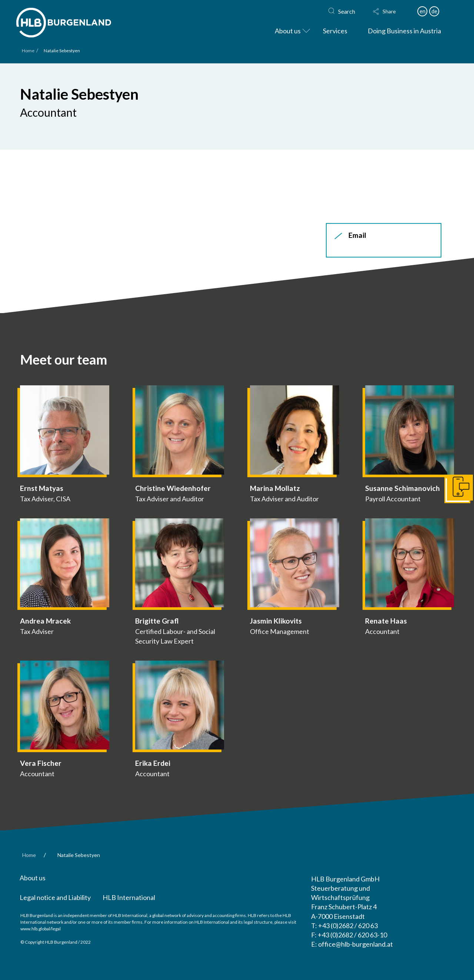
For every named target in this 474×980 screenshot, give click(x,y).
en (423, 11)
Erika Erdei (153, 763)
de (434, 11)
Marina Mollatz (275, 488)
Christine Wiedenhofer (173, 488)
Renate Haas (386, 621)
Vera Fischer (41, 763)
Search (347, 11)
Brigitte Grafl (157, 621)
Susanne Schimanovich (403, 488)
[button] (391, 11)
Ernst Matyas (42, 488)
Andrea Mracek (45, 621)
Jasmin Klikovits (276, 621)
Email (357, 235)
